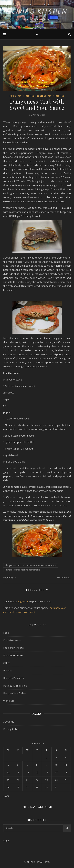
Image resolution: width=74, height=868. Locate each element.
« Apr (6, 796)
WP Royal (45, 862)
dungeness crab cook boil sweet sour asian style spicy (31, 565)
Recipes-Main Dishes (50, 96)
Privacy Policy (11, 729)
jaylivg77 (11, 577)
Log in (7, 840)
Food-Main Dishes (22, 96)
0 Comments (64, 577)
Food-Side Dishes (13, 655)
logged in (23, 601)
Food (6, 633)
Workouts (9, 701)
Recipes (8, 670)
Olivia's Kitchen (37, 12)
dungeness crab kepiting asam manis (23, 570)
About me (9, 722)
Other (7, 663)
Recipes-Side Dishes (15, 693)
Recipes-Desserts (14, 678)
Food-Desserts (12, 640)
